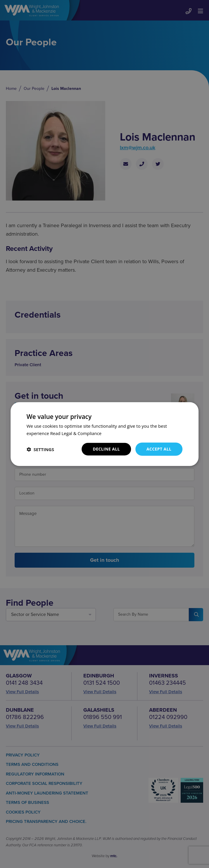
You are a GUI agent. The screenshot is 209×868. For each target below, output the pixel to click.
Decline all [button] (106, 449)
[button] (40, 449)
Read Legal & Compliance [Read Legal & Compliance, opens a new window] (76, 433)
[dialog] (104, 434)
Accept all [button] (159, 449)
